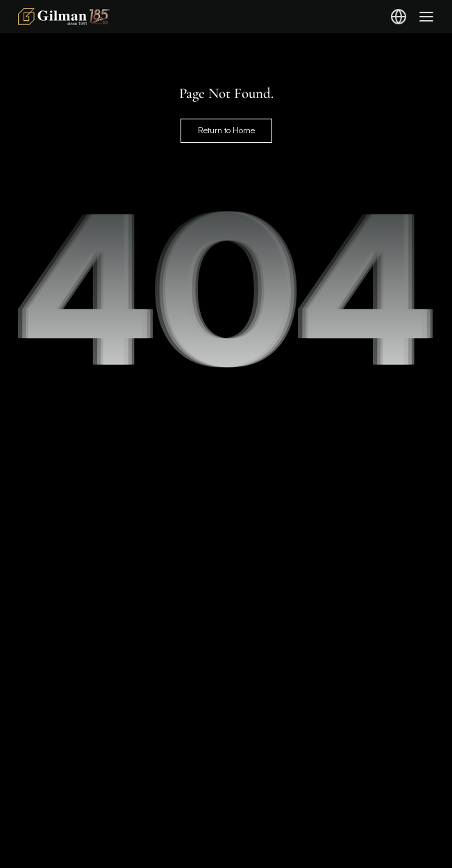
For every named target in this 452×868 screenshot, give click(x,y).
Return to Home (226, 130)
